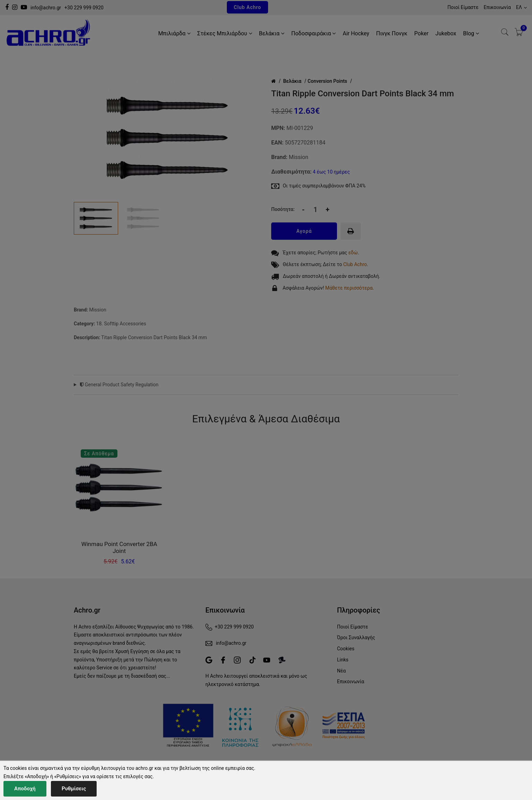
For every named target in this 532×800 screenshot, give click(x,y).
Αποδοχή (25, 789)
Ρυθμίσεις (74, 789)
